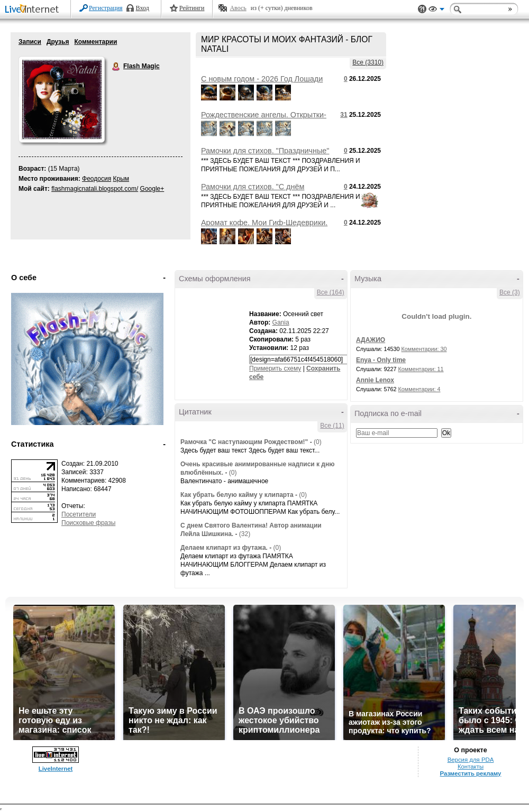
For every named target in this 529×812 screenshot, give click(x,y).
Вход (143, 8)
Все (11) (332, 426)
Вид (436, 11)
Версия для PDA (471, 760)
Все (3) (510, 292)
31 (344, 115)
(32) (245, 534)
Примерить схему (275, 368)
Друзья (58, 42)
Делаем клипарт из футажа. (225, 548)
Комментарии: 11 (421, 369)
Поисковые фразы (88, 523)
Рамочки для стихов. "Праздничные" (265, 151)
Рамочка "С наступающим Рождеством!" (244, 442)
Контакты (471, 767)
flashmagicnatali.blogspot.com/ (95, 189)
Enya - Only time (381, 360)
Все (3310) (368, 62)
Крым (121, 179)
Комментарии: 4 (419, 389)
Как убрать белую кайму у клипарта (237, 495)
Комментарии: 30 (424, 349)
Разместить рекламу (471, 773)
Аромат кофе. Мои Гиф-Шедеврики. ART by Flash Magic (264, 227)
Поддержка (422, 9)
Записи (30, 42)
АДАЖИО (371, 340)
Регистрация (106, 8)
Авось (238, 8)
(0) (318, 442)
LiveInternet (34, 10)
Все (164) (331, 292)
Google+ (152, 189)
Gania (281, 322)
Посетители (79, 514)
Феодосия (97, 179)
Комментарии (95, 42)
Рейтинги (192, 8)
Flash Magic (116, 67)
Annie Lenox (375, 380)
